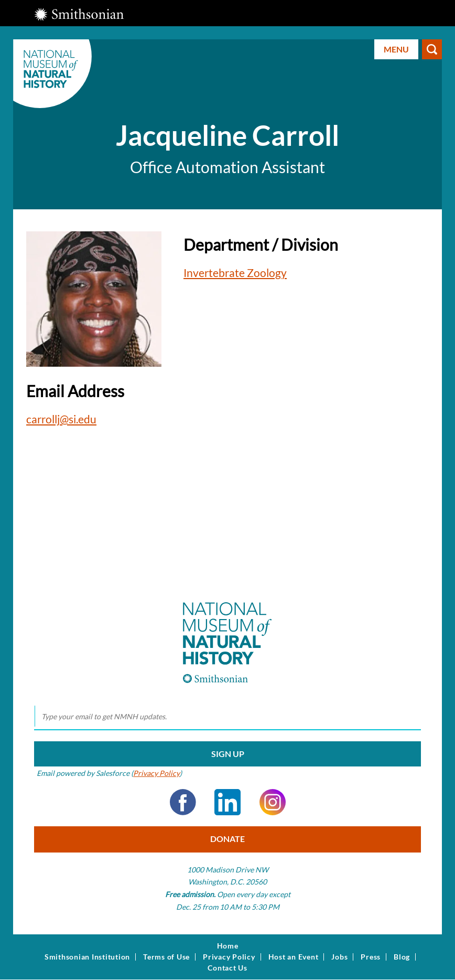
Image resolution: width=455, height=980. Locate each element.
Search (432, 49)
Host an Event (294, 957)
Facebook (183, 802)
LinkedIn (227, 802)
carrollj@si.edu (61, 419)
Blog (402, 957)
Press (371, 957)
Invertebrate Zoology (235, 273)
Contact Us (227, 968)
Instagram (273, 802)
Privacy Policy (156, 773)
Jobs (339, 957)
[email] (227, 717)
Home (228, 946)
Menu (396, 49)
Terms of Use (166, 957)
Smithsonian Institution (87, 957)
